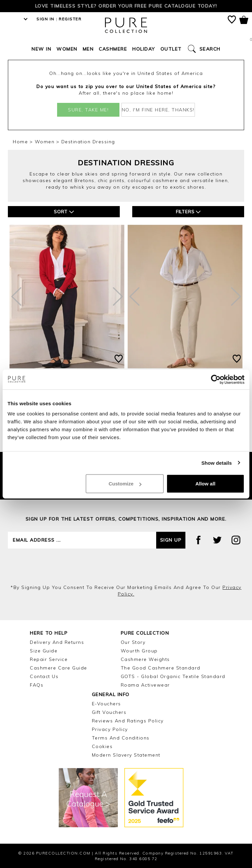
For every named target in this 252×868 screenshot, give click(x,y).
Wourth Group (139, 651)
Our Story (133, 642)
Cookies (102, 746)
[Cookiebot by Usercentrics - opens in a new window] (216, 379)
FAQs (37, 685)
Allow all (205, 484)
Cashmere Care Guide (59, 668)
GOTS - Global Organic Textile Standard (173, 676)
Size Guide (44, 651)
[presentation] (126, 566)
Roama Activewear (145, 685)
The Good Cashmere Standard (161, 668)
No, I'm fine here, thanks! (158, 110)
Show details (217, 463)
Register (70, 19)
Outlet (171, 49)
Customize (125, 484)
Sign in (45, 19)
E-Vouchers (106, 704)
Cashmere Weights (145, 659)
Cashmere (113, 49)
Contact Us (44, 676)
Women (67, 49)
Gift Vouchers (109, 712)
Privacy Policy (110, 729)
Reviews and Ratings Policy (128, 721)
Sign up (171, 540)
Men (88, 49)
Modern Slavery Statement (126, 755)
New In (41, 49)
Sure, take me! (88, 110)
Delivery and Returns (57, 642)
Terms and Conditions (121, 738)
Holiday (144, 49)
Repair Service (49, 659)
